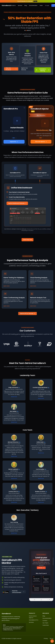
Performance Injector (33, 617)
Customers (46, 625)
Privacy (46, 638)
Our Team (45, 623)
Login (47, 5)
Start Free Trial (27, 240)
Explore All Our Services (27, 313)
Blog (26, 5)
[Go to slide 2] (26, 30)
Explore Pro (14, 142)
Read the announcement (18, 592)
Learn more (6, 286)
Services (20, 5)
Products (13, 5)
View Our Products (11, 69)
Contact (45, 621)
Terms (51, 638)
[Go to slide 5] (30, 30)
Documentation (33, 5)
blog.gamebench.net (8, 629)
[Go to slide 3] (27, 30)
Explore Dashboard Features (17, 203)
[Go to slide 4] (29, 30)
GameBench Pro (34, 620)
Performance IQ (17, 628)
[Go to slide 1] (25, 30)
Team (41, 5)
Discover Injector (41, 142)
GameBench (6, 5)
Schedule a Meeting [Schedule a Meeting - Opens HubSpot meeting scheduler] (43, 70)
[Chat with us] (52, 641)
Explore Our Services (24, 69)
